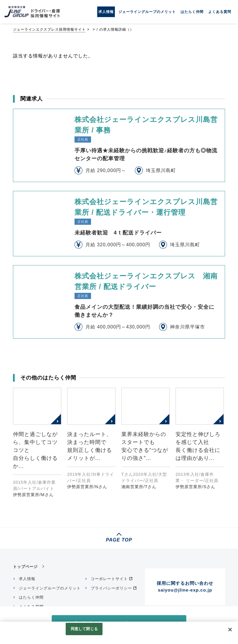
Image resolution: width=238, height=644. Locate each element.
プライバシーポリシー (111, 588)
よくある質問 (220, 12)
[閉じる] (230, 630)
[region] (119, 633)
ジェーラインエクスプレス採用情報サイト (49, 29)
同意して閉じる (84, 629)
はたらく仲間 (192, 12)
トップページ (25, 567)
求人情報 (106, 12)
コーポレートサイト (109, 579)
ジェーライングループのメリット (147, 12)
